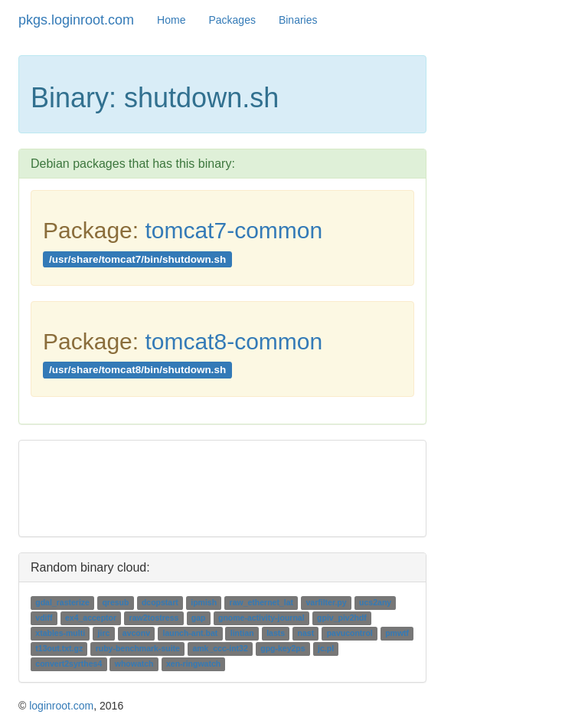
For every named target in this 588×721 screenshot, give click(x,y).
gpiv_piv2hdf (342, 618)
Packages (232, 20)
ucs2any (375, 602)
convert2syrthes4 (69, 664)
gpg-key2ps (283, 648)
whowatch (134, 664)
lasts (276, 633)
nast (306, 633)
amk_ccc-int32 (220, 648)
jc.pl (326, 648)
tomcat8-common (234, 341)
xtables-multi (60, 633)
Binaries (298, 20)
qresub (115, 602)
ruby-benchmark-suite (138, 648)
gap (199, 618)
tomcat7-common (234, 230)
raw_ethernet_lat (261, 602)
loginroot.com (61, 706)
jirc (104, 633)
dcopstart (160, 602)
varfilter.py (327, 602)
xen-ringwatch (193, 664)
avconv (136, 633)
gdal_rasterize (62, 602)
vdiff (44, 618)
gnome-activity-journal (261, 618)
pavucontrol (350, 633)
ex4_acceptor (91, 618)
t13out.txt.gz (59, 648)
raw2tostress (154, 618)
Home (171, 20)
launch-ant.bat (190, 633)
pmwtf (397, 633)
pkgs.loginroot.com (76, 20)
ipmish (204, 602)
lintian (242, 633)
